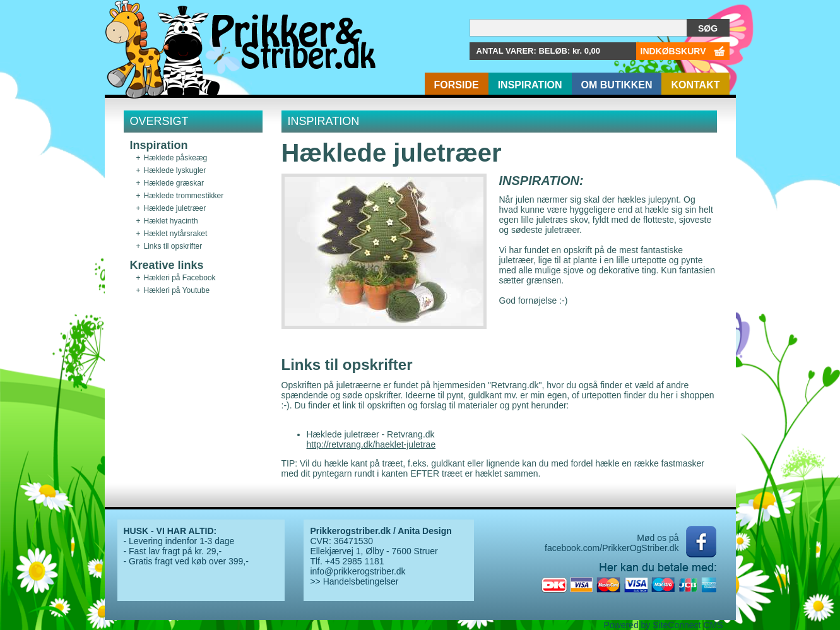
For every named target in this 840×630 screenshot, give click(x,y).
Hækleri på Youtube (177, 290)
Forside (457, 85)
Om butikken (617, 85)
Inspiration (530, 85)
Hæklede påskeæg (176, 158)
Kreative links (167, 265)
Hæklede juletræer (175, 208)
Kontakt (695, 85)
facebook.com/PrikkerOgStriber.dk (612, 548)
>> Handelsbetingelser (354, 581)
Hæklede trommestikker (184, 196)
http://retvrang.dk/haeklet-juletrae (371, 444)
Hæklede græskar (174, 183)
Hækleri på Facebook (180, 278)
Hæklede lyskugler (175, 170)
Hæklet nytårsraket (176, 234)
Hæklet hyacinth (171, 221)
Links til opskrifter (173, 246)
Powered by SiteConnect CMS (663, 625)
